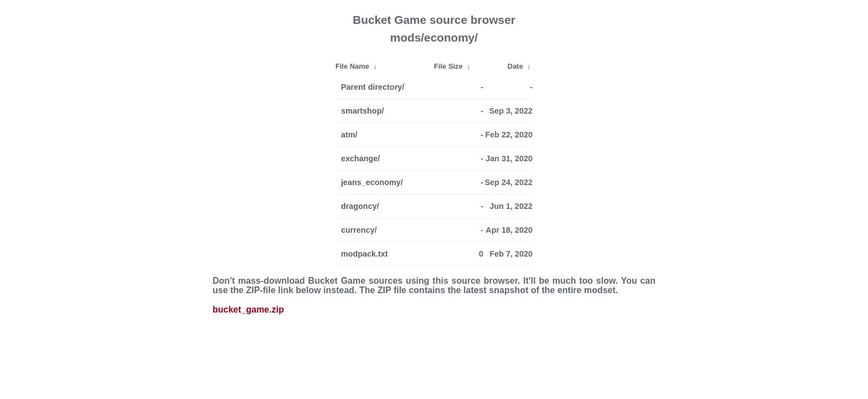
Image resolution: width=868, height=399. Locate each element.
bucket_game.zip (248, 310)
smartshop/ (363, 111)
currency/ (359, 230)
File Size (448, 66)
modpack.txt (365, 254)
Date (515, 66)
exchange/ (360, 158)
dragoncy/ (360, 206)
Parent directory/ (373, 87)
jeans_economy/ (372, 182)
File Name (352, 66)
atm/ (349, 135)
